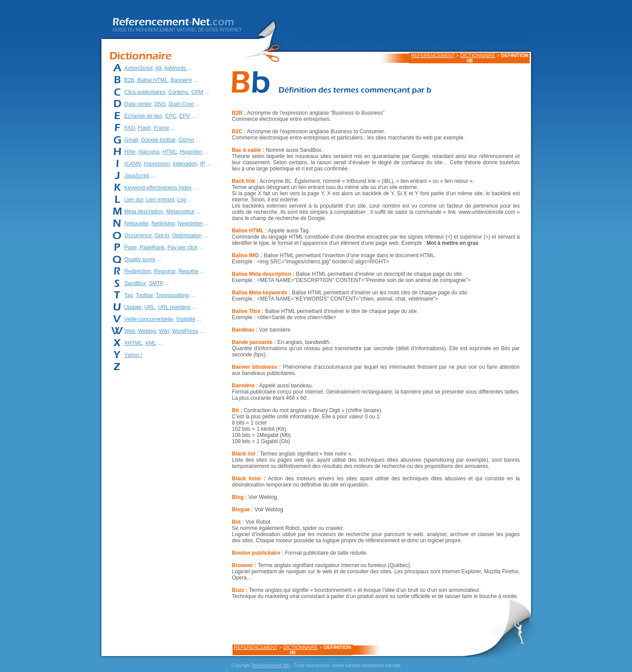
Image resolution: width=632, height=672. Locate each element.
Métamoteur (180, 212)
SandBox (135, 283)
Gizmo (186, 140)
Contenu (178, 92)
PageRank (152, 247)
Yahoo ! (133, 355)
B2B (130, 80)
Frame (161, 128)
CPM (197, 92)
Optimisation (187, 236)
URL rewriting (175, 307)
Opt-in (162, 236)
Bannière (181, 80)
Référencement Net (271, 666)
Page (131, 247)
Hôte (130, 152)
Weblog (147, 331)
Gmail (131, 140)
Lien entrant (160, 200)
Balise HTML (153, 80)
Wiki (164, 331)
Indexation (185, 164)
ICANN (133, 164)
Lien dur (134, 200)
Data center (138, 104)
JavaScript (137, 176)
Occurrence (138, 236)
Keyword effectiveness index (158, 188)
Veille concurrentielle (149, 319)
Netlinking (163, 224)
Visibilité (186, 319)
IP (203, 164)
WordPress (185, 331)
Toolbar (144, 295)
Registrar (165, 271)
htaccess (149, 152)
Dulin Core (181, 104)
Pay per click (182, 247)
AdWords (176, 68)
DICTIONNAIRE (478, 55)
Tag (129, 295)
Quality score (140, 259)
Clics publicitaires (145, 92)
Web (130, 331)
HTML (170, 152)
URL (150, 307)
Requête (188, 271)
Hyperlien (191, 152)
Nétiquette (137, 224)
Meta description (144, 212)
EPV (185, 116)
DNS (160, 104)
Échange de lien (143, 116)
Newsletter (190, 224)
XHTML (134, 343)
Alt (159, 68)
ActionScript (139, 68)
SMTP (156, 283)
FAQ (130, 128)
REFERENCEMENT (433, 55)
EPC (171, 116)
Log (182, 200)
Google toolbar (159, 140)
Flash (144, 128)
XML (151, 343)
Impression (157, 164)
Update (133, 307)
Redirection (138, 271)
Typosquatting (173, 295)
